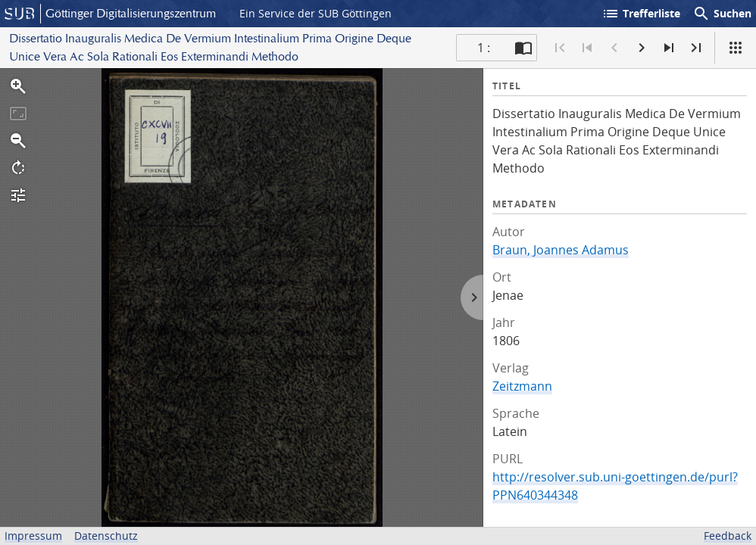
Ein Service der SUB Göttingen (316, 13)
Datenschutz (106, 536)
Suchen (722, 14)
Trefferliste (641, 14)
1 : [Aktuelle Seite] (484, 48)
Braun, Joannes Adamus (561, 250)
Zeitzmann (522, 386)
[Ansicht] (736, 48)
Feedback (728, 536)
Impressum (33, 536)
